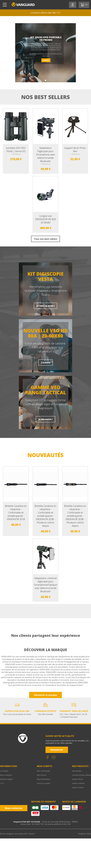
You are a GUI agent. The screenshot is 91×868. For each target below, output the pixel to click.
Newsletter (57, 750)
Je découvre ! (45, 419)
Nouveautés (77, 771)
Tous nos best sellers (45, 239)
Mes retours (42, 775)
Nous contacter (6, 775)
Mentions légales (7, 779)
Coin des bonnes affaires (82, 775)
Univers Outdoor (78, 783)
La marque (4, 771)
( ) (84, 5)
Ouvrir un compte (44, 783)
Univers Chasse (78, 787)
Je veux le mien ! (45, 306)
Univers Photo (77, 779)
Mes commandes (44, 771)
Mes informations (44, 779)
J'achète (46, 362)
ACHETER (46, 60)
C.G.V (2, 783)
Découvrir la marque (45, 695)
